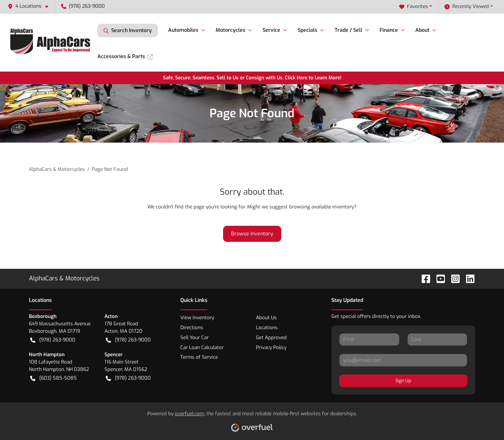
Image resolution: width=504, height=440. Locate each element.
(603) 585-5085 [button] (54, 378)
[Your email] (403, 360)
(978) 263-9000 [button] (83, 6)
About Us (266, 318)
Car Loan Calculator (202, 348)
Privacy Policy (271, 348)
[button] (31, 6)
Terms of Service (199, 357)
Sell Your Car (194, 338)
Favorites (414, 7)
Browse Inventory (252, 234)
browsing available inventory (321, 207)
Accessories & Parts (125, 56)
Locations (267, 328)
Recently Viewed (467, 7)
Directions (192, 328)
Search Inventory (128, 31)
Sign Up (403, 381)
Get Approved (271, 338)
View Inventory (197, 318)
